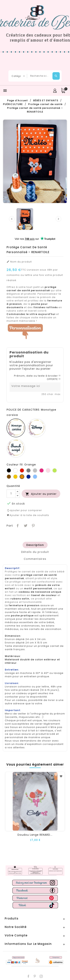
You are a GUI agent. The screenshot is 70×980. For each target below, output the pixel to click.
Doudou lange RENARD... (35, 835)
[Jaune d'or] (15, 477)
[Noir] (9, 470)
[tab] (35, 545)
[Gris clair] (35, 470)
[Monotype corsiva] (16, 428)
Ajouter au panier (41, 494)
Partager (17, 525)
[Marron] (9, 477)
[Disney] (36, 428)
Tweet (25, 525)
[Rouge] (22, 470)
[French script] (16, 448)
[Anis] (55, 470)
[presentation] (12, 219)
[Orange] (22, 477)
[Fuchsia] (42, 470)
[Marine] (28, 477)
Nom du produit (19, 262)
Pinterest (33, 525)
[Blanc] (15, 470)
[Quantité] (11, 494)
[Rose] (48, 470)
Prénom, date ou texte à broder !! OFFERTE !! (37, 378)
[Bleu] (35, 477)
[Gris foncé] (28, 470)
